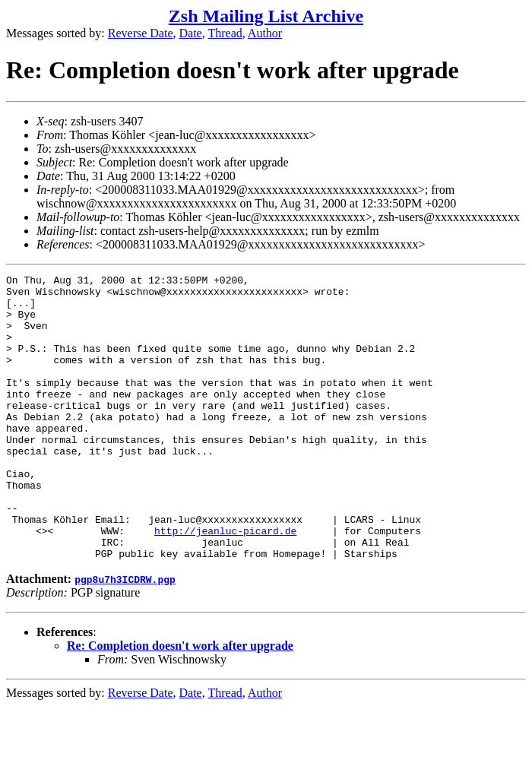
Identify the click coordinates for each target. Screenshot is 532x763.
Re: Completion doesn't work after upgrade (180, 703)
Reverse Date (141, 33)
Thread (225, 33)
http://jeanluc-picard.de (225, 583)
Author (265, 33)
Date (191, 33)
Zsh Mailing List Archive (266, 16)
